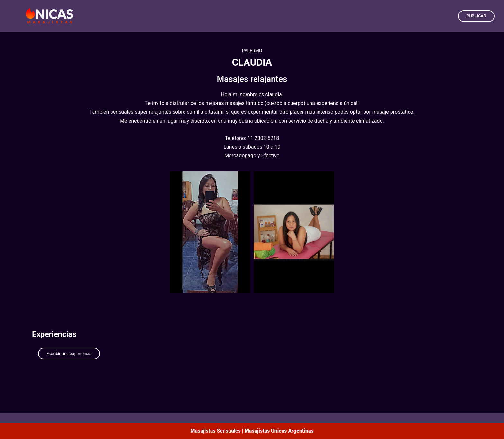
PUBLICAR (476, 16)
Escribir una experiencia (69, 353)
